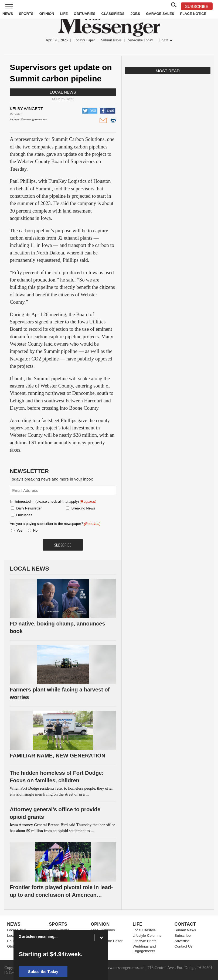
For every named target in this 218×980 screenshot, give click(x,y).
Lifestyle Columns (147, 936)
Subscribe (183, 936)
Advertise (182, 941)
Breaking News (83, 508)
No (35, 530)
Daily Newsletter (29, 508)
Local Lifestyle (144, 930)
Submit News (111, 40)
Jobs (135, 14)
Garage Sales (160, 14)
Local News (63, 92)
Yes (18, 530)
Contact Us (184, 946)
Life (64, 14)
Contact (185, 924)
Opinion (47, 14)
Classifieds (113, 14)
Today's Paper (84, 40)
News (8, 14)
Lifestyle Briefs (145, 941)
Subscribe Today (140, 40)
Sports (26, 14)
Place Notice (193, 14)
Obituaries (84, 14)
